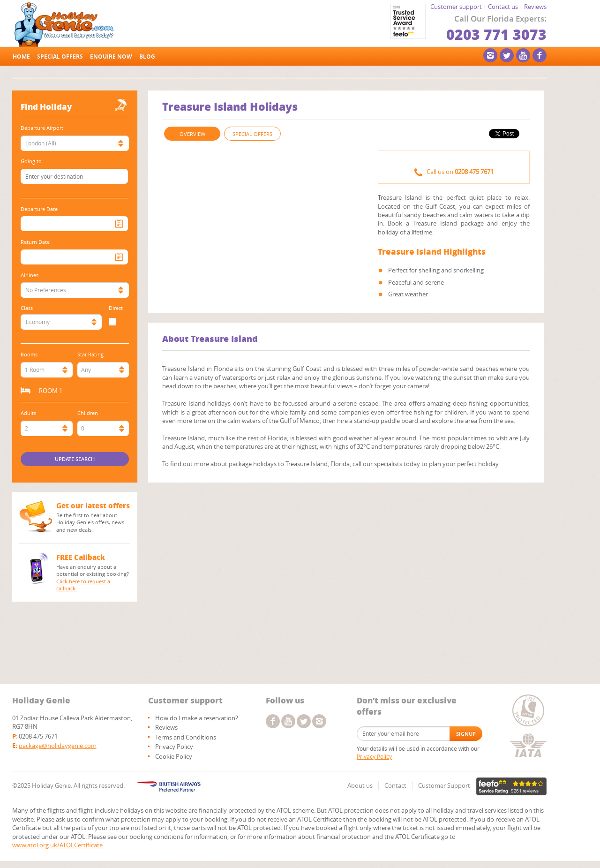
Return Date (35, 242)
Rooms (29, 354)
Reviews (535, 7)
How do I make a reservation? (197, 718)
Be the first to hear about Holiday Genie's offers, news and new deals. (90, 522)
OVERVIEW (192, 134)
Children (88, 413)
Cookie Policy (174, 756)
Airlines (30, 275)
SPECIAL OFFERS (252, 134)
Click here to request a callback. (83, 585)
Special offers (60, 57)
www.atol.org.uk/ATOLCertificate (57, 845)
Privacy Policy (174, 747)
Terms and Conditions (186, 737)
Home (21, 57)
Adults (28, 413)
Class (27, 308)
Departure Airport (42, 128)
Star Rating (90, 354)
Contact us (503, 7)
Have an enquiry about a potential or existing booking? (94, 578)
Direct (116, 308)
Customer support (456, 7)
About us (360, 785)
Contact (395, 785)
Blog (147, 57)
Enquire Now (111, 57)
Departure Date (39, 209)
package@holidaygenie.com (58, 746)
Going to (31, 161)
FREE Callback (81, 557)
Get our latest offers (93, 506)
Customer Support (444, 785)
